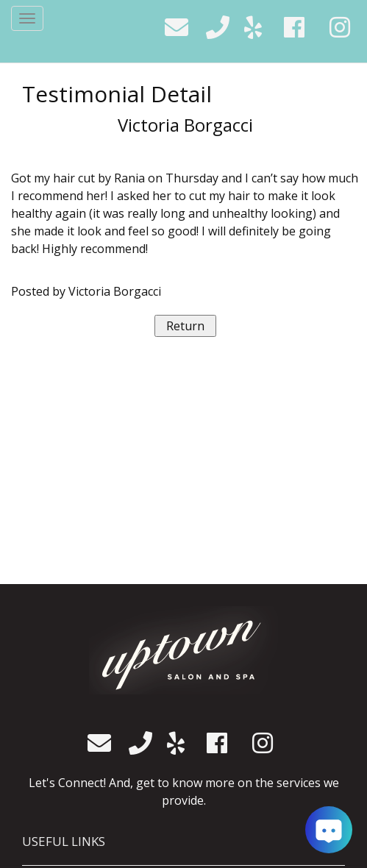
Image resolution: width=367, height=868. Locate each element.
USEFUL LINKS (64, 841)
